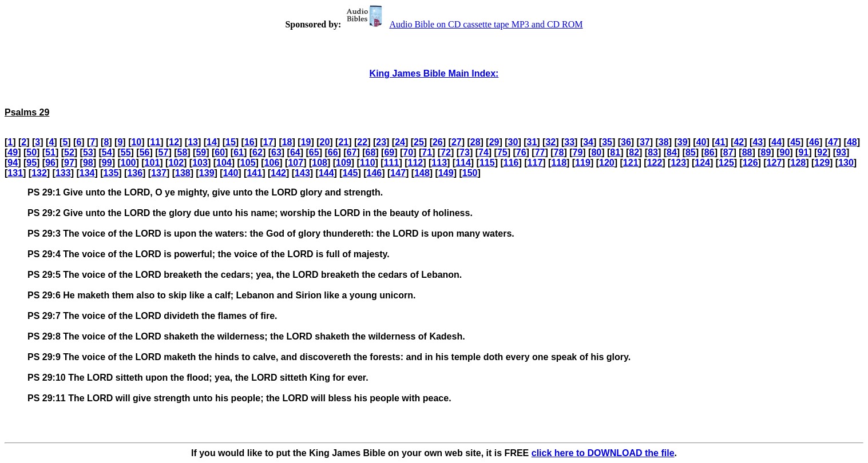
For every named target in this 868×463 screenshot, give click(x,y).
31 (532, 142)
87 (728, 152)
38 (664, 142)
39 (683, 142)
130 (846, 163)
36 (626, 142)
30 (513, 142)
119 (583, 163)
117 (535, 163)
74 (483, 152)
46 (814, 142)
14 (212, 142)
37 (645, 142)
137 (159, 173)
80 (596, 152)
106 (272, 163)
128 (798, 163)
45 (795, 142)
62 (257, 152)
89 (766, 152)
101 (152, 163)
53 (88, 152)
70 (408, 152)
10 (136, 142)
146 (374, 173)
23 (381, 142)
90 (784, 152)
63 (276, 152)
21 (343, 142)
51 (50, 152)
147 (398, 173)
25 (419, 142)
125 (726, 163)
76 (521, 152)
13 (193, 142)
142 (278, 173)
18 (287, 142)
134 (87, 173)
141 (254, 173)
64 (295, 152)
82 (634, 152)
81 (615, 152)
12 (174, 142)
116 (511, 163)
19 (306, 142)
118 (559, 163)
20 (325, 142)
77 (540, 152)
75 (502, 152)
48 (852, 142)
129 (822, 163)
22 (362, 142)
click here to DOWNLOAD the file (603, 453)
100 (128, 163)
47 (833, 142)
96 (50, 163)
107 (296, 163)
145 (350, 173)
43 (758, 142)
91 (803, 152)
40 (701, 142)
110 (368, 163)
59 (201, 152)
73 (465, 152)
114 (463, 163)
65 (314, 152)
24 (400, 142)
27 (457, 142)
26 (438, 142)
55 (126, 152)
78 (559, 152)
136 (135, 173)
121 (631, 163)
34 (588, 142)
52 (69, 152)
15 (231, 142)
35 (607, 142)
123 (678, 163)
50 (31, 152)
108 (320, 163)
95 (31, 163)
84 (672, 152)
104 (224, 163)
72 (446, 152)
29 (494, 142)
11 (155, 142)
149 (446, 173)
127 (774, 163)
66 (333, 152)
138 (183, 173)
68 (371, 152)
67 (352, 152)
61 (239, 152)
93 (841, 152)
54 (107, 152)
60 (220, 152)
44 (776, 142)
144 (326, 173)
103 (200, 163)
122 (655, 163)
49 (13, 152)
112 (416, 163)
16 (249, 142)
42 (739, 142)
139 (207, 173)
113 (439, 163)
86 (710, 152)
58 (182, 152)
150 (470, 173)
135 (111, 173)
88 (747, 152)
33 (569, 142)
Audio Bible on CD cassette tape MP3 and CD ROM (463, 24)
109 (344, 163)
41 (720, 142)
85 (691, 152)
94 (13, 163)
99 (107, 163)
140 (231, 173)
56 (145, 152)
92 (822, 152)
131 (15, 173)
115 (487, 163)
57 (164, 152)
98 (88, 163)
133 (63, 173)
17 (268, 142)
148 (422, 173)
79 (578, 152)
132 (39, 173)
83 (653, 152)
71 (427, 152)
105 (248, 163)
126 (750, 163)
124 (702, 163)
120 (607, 163)
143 (302, 173)
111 (392, 163)
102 (176, 163)
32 (550, 142)
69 (389, 152)
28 (475, 142)
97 (69, 163)
